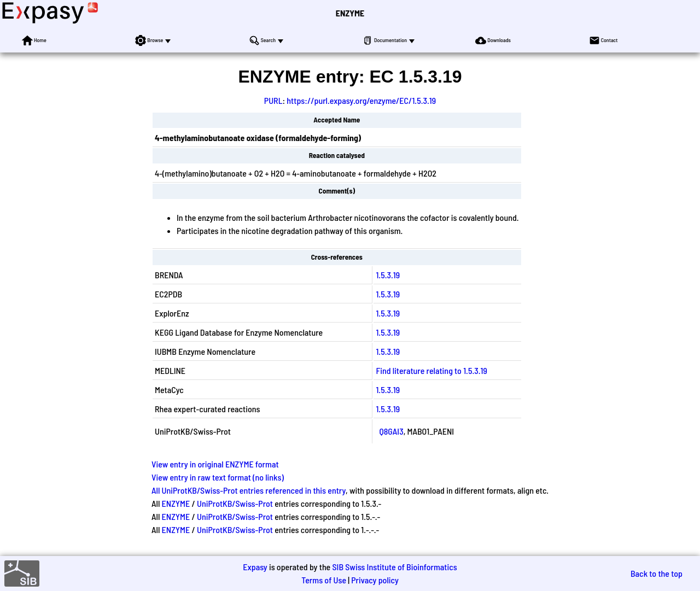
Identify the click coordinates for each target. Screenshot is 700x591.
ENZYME (350, 13)
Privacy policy (375, 580)
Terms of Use (324, 580)
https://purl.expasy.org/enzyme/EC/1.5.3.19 (361, 100)
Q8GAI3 (391, 431)
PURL (273, 100)
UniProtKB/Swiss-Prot (235, 503)
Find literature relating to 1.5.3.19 (431, 370)
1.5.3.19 (388, 275)
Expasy (255, 567)
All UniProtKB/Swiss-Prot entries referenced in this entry (249, 490)
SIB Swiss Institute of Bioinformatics (394, 567)
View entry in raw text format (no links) (218, 477)
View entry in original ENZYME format (215, 464)
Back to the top (657, 573)
